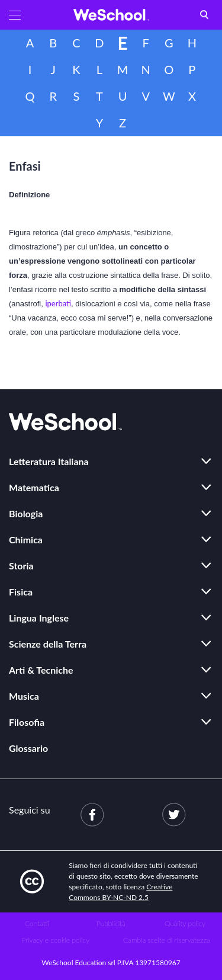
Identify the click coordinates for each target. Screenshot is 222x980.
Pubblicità (111, 923)
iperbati (58, 303)
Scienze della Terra (48, 644)
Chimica (26, 539)
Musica (24, 696)
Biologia (26, 513)
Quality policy (185, 923)
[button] (15, 15)
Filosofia (27, 722)
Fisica (21, 592)
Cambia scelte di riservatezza (166, 940)
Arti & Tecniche (41, 670)
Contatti (37, 923)
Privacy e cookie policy (55, 940)
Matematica (34, 487)
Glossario (28, 748)
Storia (21, 566)
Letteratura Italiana (49, 461)
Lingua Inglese (39, 618)
